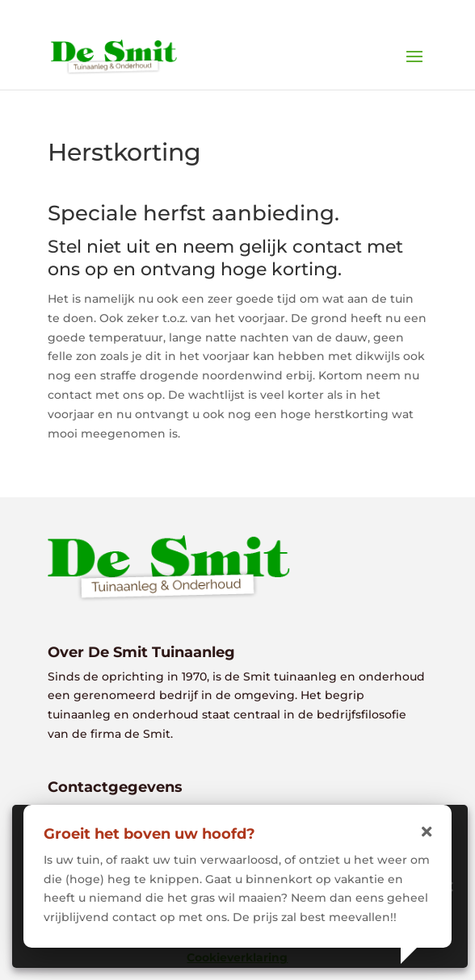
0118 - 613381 (247, 13)
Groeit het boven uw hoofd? (149, 834)
